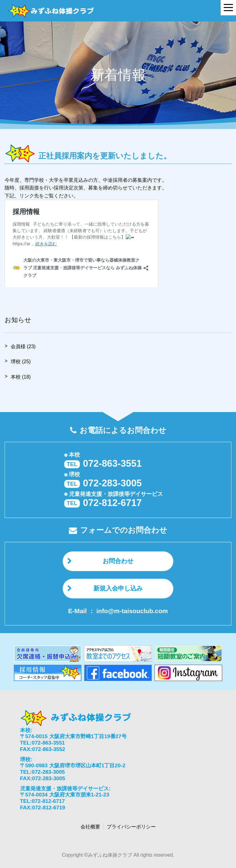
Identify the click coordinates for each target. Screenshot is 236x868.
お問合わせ (118, 561)
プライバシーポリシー (131, 827)
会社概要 (90, 827)
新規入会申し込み (118, 588)
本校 (21, 377)
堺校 (21, 362)
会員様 (23, 346)
